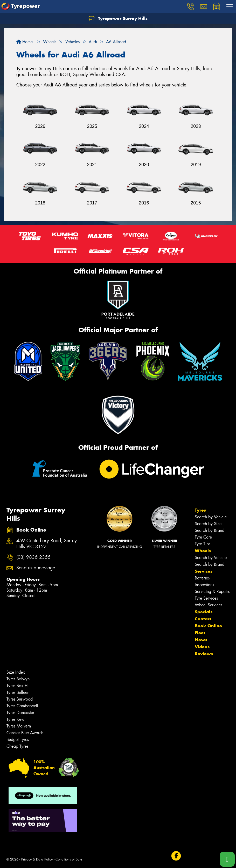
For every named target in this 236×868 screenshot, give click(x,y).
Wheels (203, 551)
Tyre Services (206, 598)
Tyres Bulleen (18, 692)
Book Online (208, 626)
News (201, 640)
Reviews (204, 654)
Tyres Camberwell (22, 706)
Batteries (202, 578)
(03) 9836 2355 (33, 557)
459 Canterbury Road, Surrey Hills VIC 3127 (47, 544)
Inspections (204, 585)
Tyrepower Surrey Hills (118, 19)
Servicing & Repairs (212, 591)
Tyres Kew (15, 719)
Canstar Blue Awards (25, 733)
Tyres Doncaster (20, 713)
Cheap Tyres (17, 746)
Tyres (200, 510)
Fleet (200, 633)
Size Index (16, 672)
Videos (202, 647)
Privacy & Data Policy (37, 859)
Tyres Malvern (19, 726)
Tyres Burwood (20, 699)
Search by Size (208, 524)
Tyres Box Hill (19, 686)
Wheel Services (209, 605)
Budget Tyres (18, 740)
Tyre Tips (203, 544)
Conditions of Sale (69, 859)
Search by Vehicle (211, 517)
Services (204, 571)
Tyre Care (203, 537)
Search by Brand (210, 530)
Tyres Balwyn (18, 679)
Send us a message (36, 568)
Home (25, 42)
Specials (204, 612)
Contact (203, 619)
